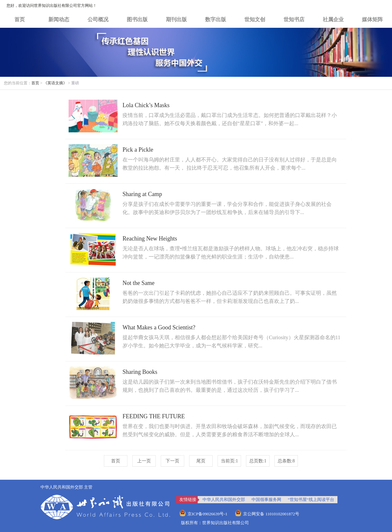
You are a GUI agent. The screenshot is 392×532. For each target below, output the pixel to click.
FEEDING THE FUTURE (154, 416)
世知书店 (294, 19)
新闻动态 (59, 19)
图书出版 (137, 19)
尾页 (201, 461)
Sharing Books (140, 372)
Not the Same (139, 283)
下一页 (172, 461)
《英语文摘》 (55, 83)
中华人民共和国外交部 (224, 499)
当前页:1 (229, 461)
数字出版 (216, 19)
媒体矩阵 (372, 19)
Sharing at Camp (142, 194)
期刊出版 (176, 19)
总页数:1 (258, 461)
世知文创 (255, 19)
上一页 (144, 461)
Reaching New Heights (150, 239)
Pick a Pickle (138, 150)
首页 (20, 19)
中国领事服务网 (266, 499)
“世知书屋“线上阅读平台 (311, 499)
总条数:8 (286, 461)
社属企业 (333, 19)
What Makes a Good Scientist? (159, 327)
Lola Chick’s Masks (146, 105)
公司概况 (98, 19)
